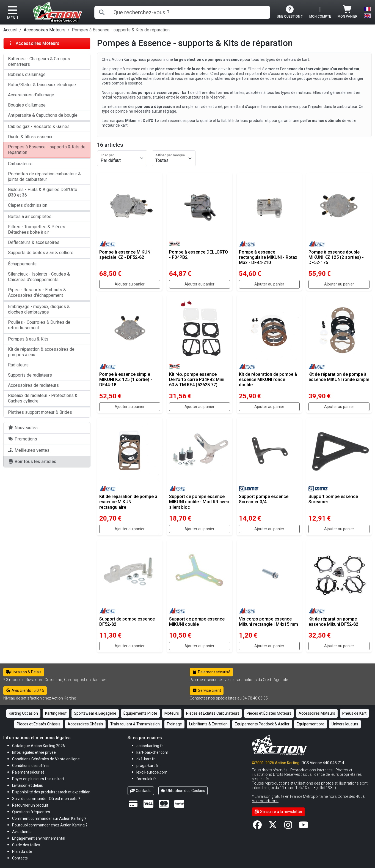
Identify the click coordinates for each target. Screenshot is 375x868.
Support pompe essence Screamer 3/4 (264, 499)
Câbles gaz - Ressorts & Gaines (39, 126)
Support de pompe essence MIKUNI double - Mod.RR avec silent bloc (199, 502)
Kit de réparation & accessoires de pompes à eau (41, 352)
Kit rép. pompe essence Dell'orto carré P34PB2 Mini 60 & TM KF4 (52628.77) (197, 379)
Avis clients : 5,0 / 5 (25, 690)
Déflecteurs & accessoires (34, 242)
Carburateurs (20, 164)
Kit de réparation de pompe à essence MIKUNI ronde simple (339, 377)
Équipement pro (311, 724)
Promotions (23, 439)
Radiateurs (18, 365)
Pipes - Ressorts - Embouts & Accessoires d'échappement (37, 292)
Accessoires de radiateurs (33, 385)
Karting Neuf (56, 713)
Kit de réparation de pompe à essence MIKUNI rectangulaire (128, 502)
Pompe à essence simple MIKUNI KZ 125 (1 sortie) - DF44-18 (126, 379)
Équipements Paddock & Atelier (262, 724)
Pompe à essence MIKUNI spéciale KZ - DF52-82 (125, 255)
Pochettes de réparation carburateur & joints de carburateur (44, 177)
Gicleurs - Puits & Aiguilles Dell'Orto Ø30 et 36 (43, 192)
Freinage (174, 724)
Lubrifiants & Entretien (208, 724)
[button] (26, 845)
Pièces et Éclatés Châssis (39, 724)
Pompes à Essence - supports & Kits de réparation (47, 150)
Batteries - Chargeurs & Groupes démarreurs (39, 62)
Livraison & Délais (24, 672)
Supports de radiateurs (30, 375)
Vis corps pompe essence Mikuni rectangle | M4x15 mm (268, 622)
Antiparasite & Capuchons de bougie (43, 115)
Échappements (22, 264)
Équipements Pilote (140, 713)
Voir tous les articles (32, 462)
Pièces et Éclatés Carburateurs (213, 713)
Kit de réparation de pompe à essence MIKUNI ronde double (268, 379)
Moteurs (172, 713)
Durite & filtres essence (31, 137)
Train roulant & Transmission (135, 724)
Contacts (141, 791)
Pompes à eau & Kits (28, 339)
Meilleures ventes (29, 450)
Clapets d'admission (28, 205)
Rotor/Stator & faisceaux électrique (42, 85)
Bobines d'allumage (27, 74)
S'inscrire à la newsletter (278, 812)
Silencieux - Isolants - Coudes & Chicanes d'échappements (39, 277)
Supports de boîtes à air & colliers (41, 253)
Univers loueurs (345, 724)
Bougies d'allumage (27, 105)
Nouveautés (23, 428)
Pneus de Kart (354, 713)
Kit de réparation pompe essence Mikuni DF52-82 (333, 622)
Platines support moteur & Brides (40, 412)
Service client (207, 690)
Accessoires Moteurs (45, 30)
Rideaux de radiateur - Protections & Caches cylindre (43, 398)
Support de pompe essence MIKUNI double (197, 622)
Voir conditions (265, 801)
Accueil (10, 30)
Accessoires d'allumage (31, 95)
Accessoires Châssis (85, 724)
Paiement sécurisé (211, 672)
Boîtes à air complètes (30, 217)
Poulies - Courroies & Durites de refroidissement (39, 325)
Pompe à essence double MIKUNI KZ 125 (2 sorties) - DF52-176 (336, 257)
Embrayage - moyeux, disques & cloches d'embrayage (39, 309)
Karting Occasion (23, 713)
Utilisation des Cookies (183, 791)
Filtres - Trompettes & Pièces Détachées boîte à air (37, 229)
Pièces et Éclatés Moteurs (269, 713)
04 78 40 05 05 (255, 698)
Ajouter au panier (130, 284)
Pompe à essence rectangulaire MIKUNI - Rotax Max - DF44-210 (268, 257)
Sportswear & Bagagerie (95, 713)
